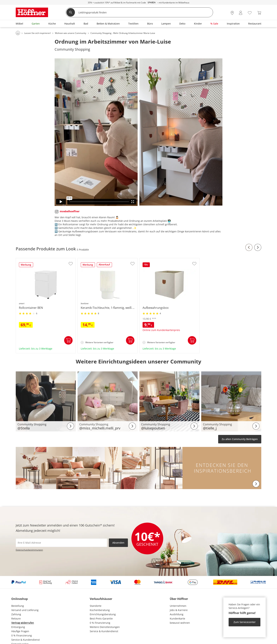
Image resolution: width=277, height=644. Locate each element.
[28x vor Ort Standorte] (232, 13)
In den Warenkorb (68, 340)
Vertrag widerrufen (23, 623)
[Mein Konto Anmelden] (241, 13)
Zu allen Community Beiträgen (240, 439)
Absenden (118, 543)
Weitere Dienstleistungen (105, 627)
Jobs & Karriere (179, 610)
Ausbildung (177, 614)
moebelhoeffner (70, 211)
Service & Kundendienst (26, 640)
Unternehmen (178, 606)
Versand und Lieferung (25, 610)
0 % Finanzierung (22, 635)
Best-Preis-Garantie (101, 619)
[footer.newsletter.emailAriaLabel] (61, 543)
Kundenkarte (177, 619)
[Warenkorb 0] (259, 13)
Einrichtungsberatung (103, 614)
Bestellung (18, 606)
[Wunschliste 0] (250, 12)
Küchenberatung (100, 610)
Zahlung (16, 614)
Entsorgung (18, 627)
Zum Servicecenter (245, 622)
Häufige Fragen (20, 631)
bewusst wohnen (180, 623)
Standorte (96, 606)
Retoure (16, 619)
